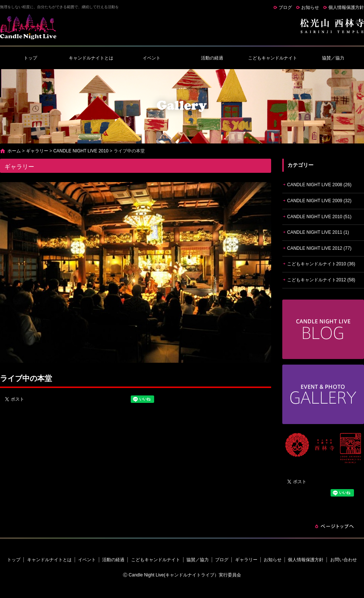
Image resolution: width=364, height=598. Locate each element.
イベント (152, 58)
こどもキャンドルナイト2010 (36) (321, 264)
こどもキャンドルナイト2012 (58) (321, 280)
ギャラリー (37, 151)
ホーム (14, 151)
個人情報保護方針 (346, 7)
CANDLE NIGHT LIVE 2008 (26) (319, 185)
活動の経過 (212, 58)
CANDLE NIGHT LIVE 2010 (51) (319, 217)
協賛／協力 (333, 58)
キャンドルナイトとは (91, 58)
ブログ (285, 7)
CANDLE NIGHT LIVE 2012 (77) (319, 248)
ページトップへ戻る (334, 526)
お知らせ (310, 7)
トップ (30, 58)
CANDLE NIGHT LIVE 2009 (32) (319, 201)
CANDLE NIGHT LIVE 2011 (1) (318, 232)
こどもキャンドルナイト (273, 58)
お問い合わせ (344, 560)
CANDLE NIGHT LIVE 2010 (81, 151)
